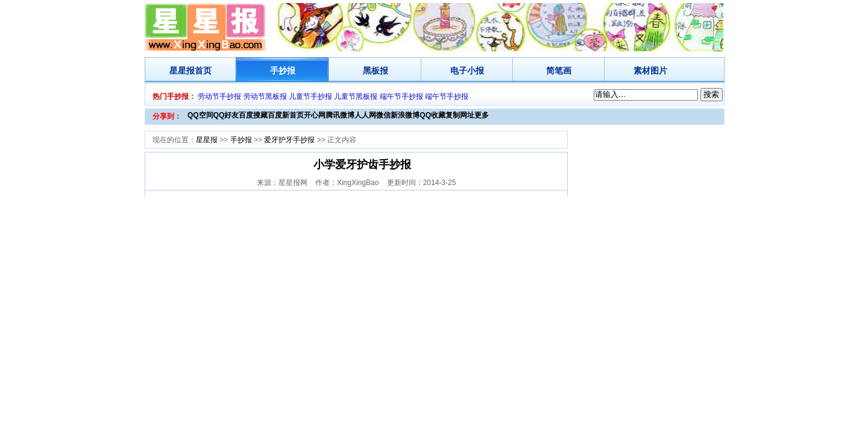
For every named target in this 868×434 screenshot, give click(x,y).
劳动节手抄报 (219, 96)
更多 (482, 115)
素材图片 (650, 71)
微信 (383, 115)
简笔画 (559, 71)
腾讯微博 (340, 115)
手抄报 (283, 71)
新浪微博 (405, 115)
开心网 (315, 115)
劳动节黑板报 (265, 96)
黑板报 (376, 71)
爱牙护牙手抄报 (289, 140)
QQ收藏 (432, 115)
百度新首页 (286, 115)
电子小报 (467, 71)
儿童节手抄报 (310, 96)
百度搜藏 (253, 115)
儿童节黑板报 (356, 96)
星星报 (182, 71)
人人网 (365, 115)
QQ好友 (226, 115)
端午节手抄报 (401, 96)
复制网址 (460, 115)
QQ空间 (200, 115)
